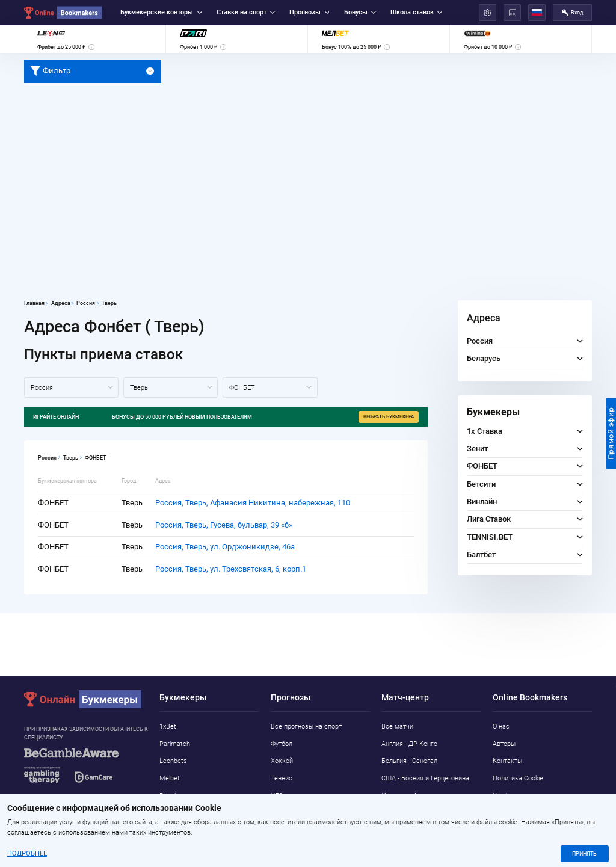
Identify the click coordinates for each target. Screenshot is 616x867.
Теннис (282, 778)
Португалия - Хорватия (416, 813)
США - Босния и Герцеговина (425, 778)
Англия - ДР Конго (409, 744)
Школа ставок (416, 12)
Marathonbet (179, 813)
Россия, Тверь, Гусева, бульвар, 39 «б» (224, 525)
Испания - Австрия (410, 796)
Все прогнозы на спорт (306, 727)
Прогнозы (309, 12)
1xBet (168, 727)
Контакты (507, 761)
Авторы (504, 744)
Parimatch (175, 744)
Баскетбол (287, 813)
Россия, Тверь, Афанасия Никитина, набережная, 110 (253, 503)
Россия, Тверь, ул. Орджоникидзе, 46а (225, 547)
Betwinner (174, 796)
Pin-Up (169, 830)
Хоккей (282, 761)
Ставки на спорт (246, 12)
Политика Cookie (518, 778)
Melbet (170, 778)
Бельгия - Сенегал (409, 761)
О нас (501, 727)
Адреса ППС (512, 813)
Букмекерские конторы (161, 12)
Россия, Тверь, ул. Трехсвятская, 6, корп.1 (231, 569)
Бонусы (360, 12)
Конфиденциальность (526, 796)
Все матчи (397, 727)
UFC (277, 796)
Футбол (282, 744)
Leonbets (173, 761)
